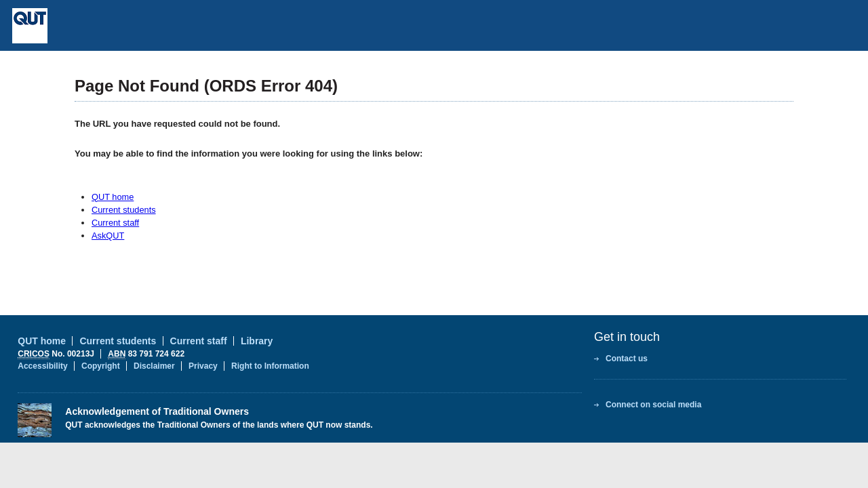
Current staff (115, 223)
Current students (124, 210)
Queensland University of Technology (129, 26)
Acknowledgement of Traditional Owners (157, 411)
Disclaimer (154, 366)
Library (257, 341)
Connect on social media (653, 405)
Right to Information (270, 366)
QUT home (113, 197)
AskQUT (108, 236)
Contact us (627, 359)
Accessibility (42, 366)
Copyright (101, 366)
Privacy (203, 366)
